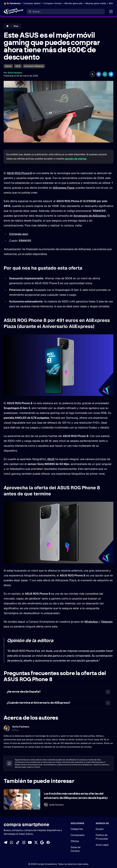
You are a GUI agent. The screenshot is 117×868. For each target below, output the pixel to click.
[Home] (13, 12)
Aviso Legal (102, 845)
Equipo (100, 829)
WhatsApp (91, 622)
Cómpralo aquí (19, 234)
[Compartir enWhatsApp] (105, 74)
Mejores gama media (96, 3)
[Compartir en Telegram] (111, 74)
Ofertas (8, 66)
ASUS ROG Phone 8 (19, 173)
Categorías (77, 829)
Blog (16, 26)
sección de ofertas (75, 159)
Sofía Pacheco (15, 73)
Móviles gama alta (73, 3)
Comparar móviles (52, 3)
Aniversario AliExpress (34, 66)
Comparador (78, 835)
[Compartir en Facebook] (99, 74)
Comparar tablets (32, 3)
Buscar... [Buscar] (37, 12)
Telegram (107, 622)
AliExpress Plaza (64, 188)
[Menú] (111, 12)
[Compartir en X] (92, 74)
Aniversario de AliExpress (90, 216)
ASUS (18, 66)
